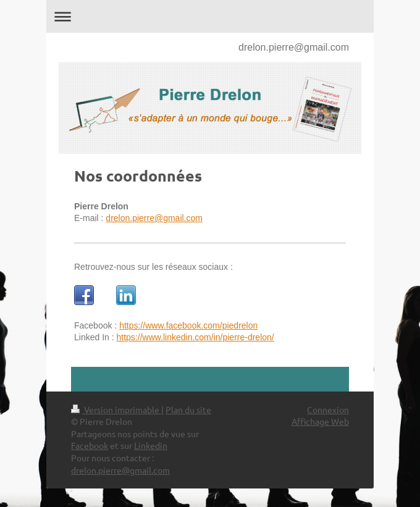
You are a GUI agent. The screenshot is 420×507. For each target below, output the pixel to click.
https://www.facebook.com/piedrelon (188, 325)
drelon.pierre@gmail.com (294, 47)
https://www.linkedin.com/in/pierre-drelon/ (195, 337)
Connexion (328, 409)
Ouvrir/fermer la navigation (210, 16)
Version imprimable (116, 409)
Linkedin (151, 445)
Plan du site (188, 409)
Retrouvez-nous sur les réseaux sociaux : (153, 267)
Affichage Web (320, 421)
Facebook (90, 445)
